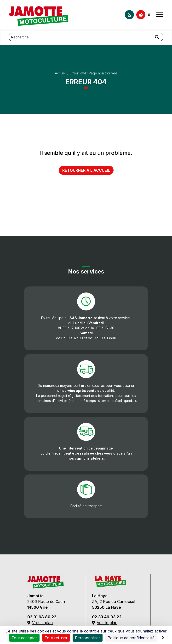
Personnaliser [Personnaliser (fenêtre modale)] (88, 638)
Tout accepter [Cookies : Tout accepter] (24, 638)
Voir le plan (40, 623)
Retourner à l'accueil (86, 170)
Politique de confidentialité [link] (131, 638)
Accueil (61, 73)
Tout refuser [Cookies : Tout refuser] (56, 638)
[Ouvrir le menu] (160, 15)
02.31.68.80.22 (42, 617)
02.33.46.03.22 (107, 617)
